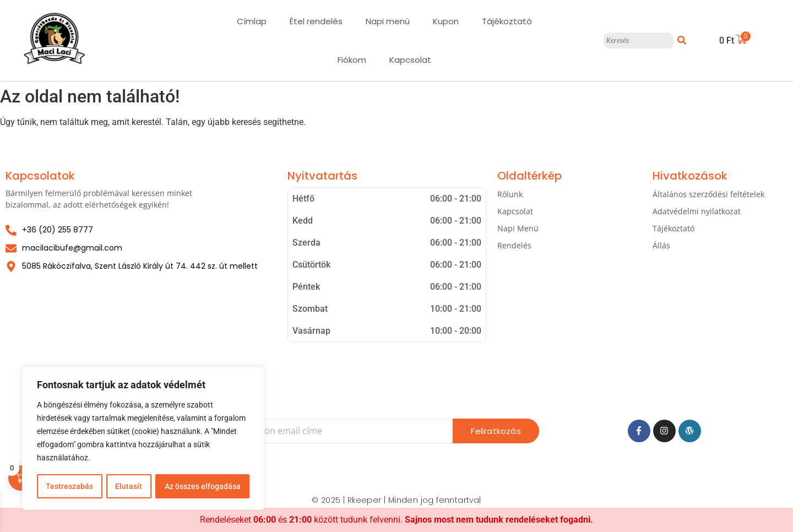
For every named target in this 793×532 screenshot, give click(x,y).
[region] (143, 439)
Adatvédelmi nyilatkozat (697, 211)
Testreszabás (69, 486)
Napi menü (388, 21)
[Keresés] (638, 41)
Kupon (446, 21)
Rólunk (510, 194)
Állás (661, 245)
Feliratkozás (496, 431)
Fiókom (352, 60)
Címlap (252, 21)
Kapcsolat (410, 60)
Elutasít (129, 486)
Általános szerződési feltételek (708, 194)
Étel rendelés (316, 21)
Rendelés (514, 245)
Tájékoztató (507, 21)
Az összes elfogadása (203, 486)
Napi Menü (518, 228)
